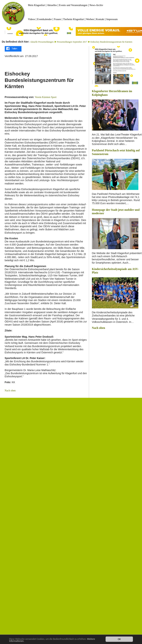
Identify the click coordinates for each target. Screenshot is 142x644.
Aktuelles (52, 5)
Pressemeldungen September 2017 (72, 42)
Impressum (112, 19)
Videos (32, 19)
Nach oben (10, 391)
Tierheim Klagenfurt (73, 19)
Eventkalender (45, 19)
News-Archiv (96, 5)
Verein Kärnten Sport (46, 97)
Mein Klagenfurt (37, 5)
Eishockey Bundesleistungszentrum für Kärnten (111, 42)
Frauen (57, 19)
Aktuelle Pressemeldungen (42, 42)
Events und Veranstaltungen (73, 5)
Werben (90, 19)
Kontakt (100, 19)
